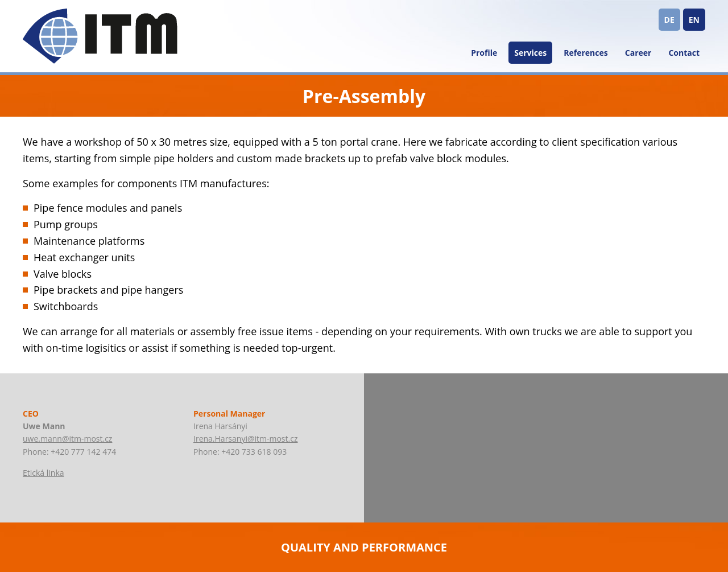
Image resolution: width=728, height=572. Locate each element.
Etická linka (44, 473)
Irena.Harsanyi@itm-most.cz (245, 439)
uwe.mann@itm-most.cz (67, 439)
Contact (684, 53)
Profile (484, 53)
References (586, 53)
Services (530, 53)
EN (694, 20)
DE (669, 20)
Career (638, 53)
